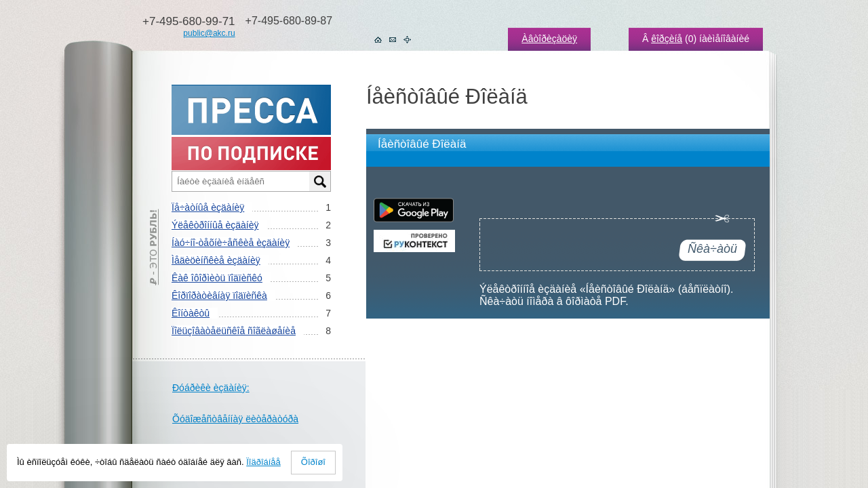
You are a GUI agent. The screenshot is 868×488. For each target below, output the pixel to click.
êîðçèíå (667, 39)
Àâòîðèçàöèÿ (549, 39)
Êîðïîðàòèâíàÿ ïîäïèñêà (219, 296)
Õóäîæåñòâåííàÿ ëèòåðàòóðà (235, 419)
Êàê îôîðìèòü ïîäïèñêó (217, 278)
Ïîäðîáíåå (263, 462)
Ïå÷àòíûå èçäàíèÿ (208, 207)
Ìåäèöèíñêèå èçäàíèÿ (216, 260)
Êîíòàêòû (191, 313)
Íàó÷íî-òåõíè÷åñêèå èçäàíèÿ (231, 243)
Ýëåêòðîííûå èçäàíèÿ (215, 225)
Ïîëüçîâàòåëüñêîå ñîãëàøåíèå (234, 331)
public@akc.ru (209, 33)
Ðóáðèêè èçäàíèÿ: (211, 388)
